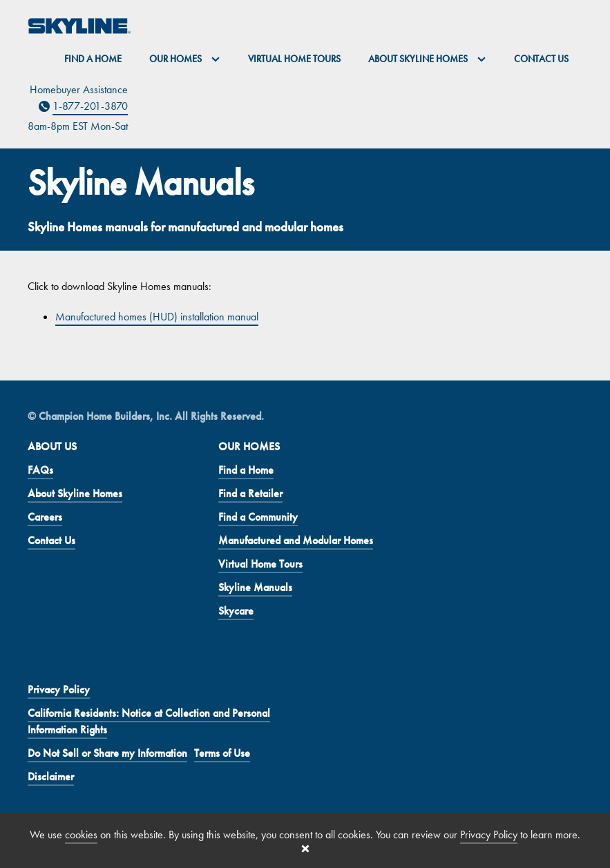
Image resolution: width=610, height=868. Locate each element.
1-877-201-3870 (90, 106)
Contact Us (541, 59)
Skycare (236, 611)
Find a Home (93, 59)
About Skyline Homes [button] (427, 59)
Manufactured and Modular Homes (296, 540)
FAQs (40, 470)
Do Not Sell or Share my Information (107, 753)
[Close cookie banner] (305, 849)
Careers (45, 517)
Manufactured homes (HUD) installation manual (157, 317)
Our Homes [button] (185, 59)
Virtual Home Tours (294, 59)
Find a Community (258, 517)
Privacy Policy (59, 689)
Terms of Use (222, 753)
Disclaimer (51, 777)
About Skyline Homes (75, 493)
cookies (81, 835)
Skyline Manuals (255, 587)
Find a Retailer (250, 493)
